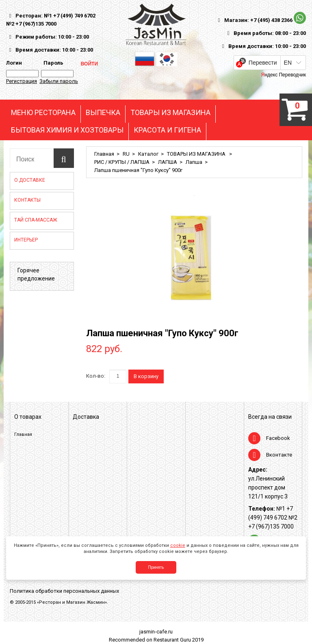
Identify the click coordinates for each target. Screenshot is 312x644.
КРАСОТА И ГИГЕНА (167, 130)
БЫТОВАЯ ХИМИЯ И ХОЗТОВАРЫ (67, 130)
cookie (178, 545)
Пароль (52, 63)
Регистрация (22, 81)
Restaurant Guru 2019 (179, 640)
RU (126, 154)
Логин (14, 63)
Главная (104, 154)
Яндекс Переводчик (284, 75)
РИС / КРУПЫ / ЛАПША (122, 162)
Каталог (148, 154)
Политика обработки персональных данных (64, 591)
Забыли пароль (59, 81)
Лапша (194, 162)
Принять (156, 567)
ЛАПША (168, 162)
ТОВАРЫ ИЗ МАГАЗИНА (170, 113)
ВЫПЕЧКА (103, 113)
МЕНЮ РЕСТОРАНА (43, 113)
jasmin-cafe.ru (156, 632)
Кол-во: (96, 376)
